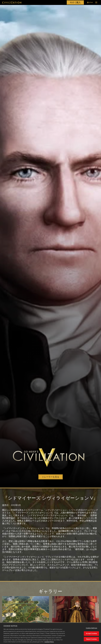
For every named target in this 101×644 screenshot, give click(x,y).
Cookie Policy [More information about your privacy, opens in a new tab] (49, 643)
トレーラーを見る (51, 477)
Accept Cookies (91, 634)
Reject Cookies (91, 640)
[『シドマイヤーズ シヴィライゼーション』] (12, 3)
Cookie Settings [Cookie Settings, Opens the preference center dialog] (91, 629)
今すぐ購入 (75, 2)
